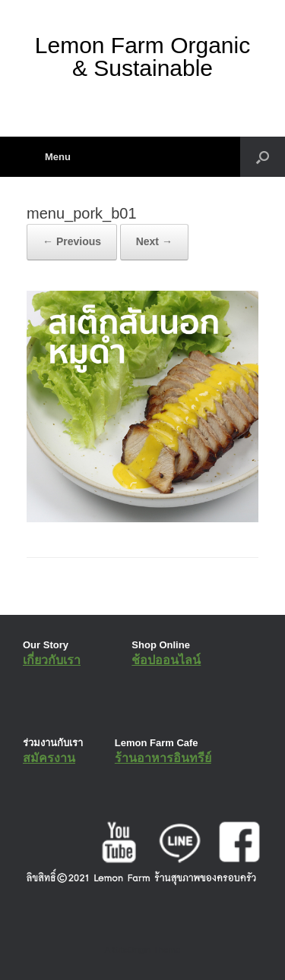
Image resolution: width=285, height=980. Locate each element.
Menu (49, 157)
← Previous (72, 241)
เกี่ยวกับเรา (52, 660)
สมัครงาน (49, 758)
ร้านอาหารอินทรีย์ (163, 758)
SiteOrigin (132, 950)
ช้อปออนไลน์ (166, 660)
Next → (154, 241)
